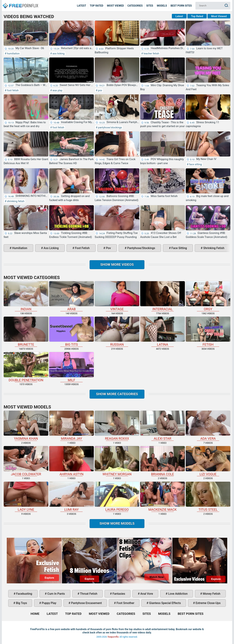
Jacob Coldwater (26, 461)
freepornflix (113, 637)
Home (20, 3)
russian (117, 331)
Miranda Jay (71, 426)
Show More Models (117, 523)
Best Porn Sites (181, 6)
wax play (57, 90)
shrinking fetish (15, 201)
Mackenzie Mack (163, 497)
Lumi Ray (71, 497)
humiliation (13, 53)
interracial (163, 296)
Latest (82, 6)
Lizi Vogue (208, 461)
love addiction (178, 594)
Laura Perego (117, 497)
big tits (71, 331)
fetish (208, 331)
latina (163, 331)
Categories (135, 6)
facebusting (24, 594)
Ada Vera (208, 426)
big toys (21, 603)
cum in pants (56, 594)
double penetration (26, 367)
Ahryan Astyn (71, 461)
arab (71, 296)
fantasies (118, 594)
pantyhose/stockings (110, 127)
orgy (208, 296)
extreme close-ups (208, 603)
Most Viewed (115, 6)
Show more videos (117, 264)
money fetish (211, 594)
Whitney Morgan (117, 461)
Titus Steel (208, 497)
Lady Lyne (26, 497)
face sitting (195, 164)
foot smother (125, 603)
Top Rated (97, 6)
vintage (117, 296)
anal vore (146, 594)
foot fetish (13, 90)
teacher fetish (151, 53)
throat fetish (88, 594)
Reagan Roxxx (117, 426)
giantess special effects (165, 603)
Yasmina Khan (26, 426)
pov (100, 90)
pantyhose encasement (86, 603)
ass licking (58, 53)
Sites (150, 6)
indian (26, 296)
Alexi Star (163, 426)
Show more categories (117, 394)
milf (71, 367)
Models (162, 6)
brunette (26, 331)
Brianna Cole (163, 461)
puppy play (49, 603)
